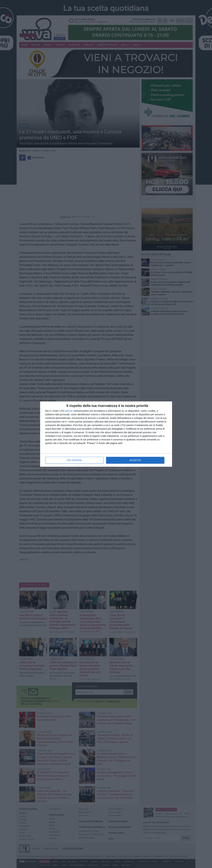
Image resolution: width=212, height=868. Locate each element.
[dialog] (106, 434)
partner (69, 411)
